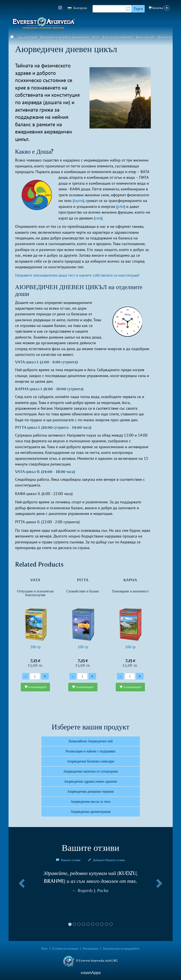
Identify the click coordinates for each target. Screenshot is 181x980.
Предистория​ (27, 37)
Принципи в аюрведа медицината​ (65, 37)
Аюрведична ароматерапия (90, 812)
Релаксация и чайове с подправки (90, 751)
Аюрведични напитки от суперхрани (90, 771)
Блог (96, 37)
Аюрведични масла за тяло (90, 802)
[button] (21, 900)
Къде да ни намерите (118, 37)
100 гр (36, 623)
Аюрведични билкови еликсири (90, 761)
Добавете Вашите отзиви (106, 860)
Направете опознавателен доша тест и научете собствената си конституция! (81, 275)
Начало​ (13, 37)
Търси (138, 9)
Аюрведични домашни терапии (90, 791)
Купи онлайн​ (146, 37)
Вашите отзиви (69, 860)
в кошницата (37, 687)
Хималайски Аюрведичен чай (90, 741)
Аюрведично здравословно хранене (91, 781)
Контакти (165, 37)
